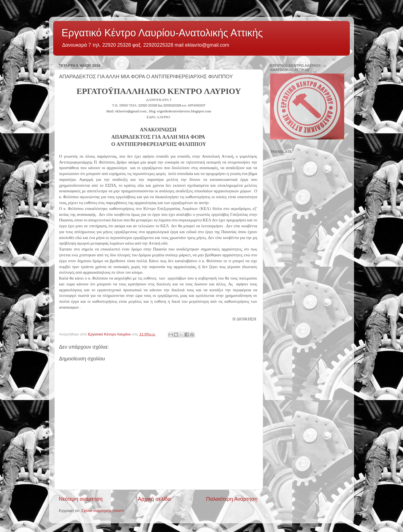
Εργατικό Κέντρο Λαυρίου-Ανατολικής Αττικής (162, 33)
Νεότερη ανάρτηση (81, 499)
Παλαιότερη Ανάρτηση (232, 499)
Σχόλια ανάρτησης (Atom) (103, 511)
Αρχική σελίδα (154, 499)
